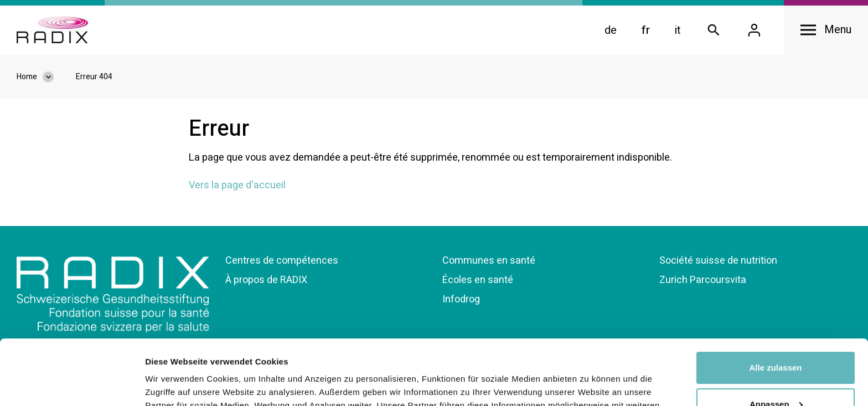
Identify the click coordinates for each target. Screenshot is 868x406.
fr (646, 30)
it (678, 30)
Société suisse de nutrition (718, 261)
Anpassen (776, 339)
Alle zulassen (775, 303)
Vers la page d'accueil (237, 185)
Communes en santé (489, 261)
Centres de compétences (282, 261)
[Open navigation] (826, 30)
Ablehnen (776, 375)
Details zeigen (173, 384)
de (611, 30)
